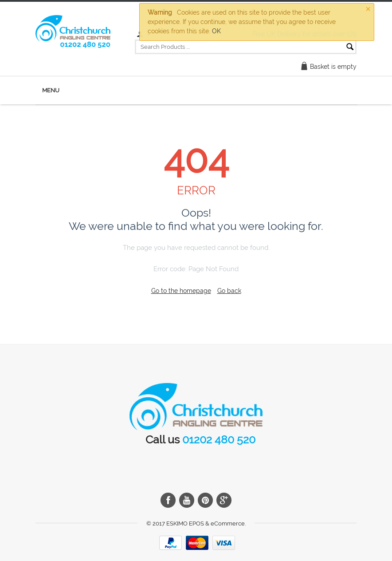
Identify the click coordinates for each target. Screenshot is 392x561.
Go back (229, 291)
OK (216, 31)
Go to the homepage (181, 291)
